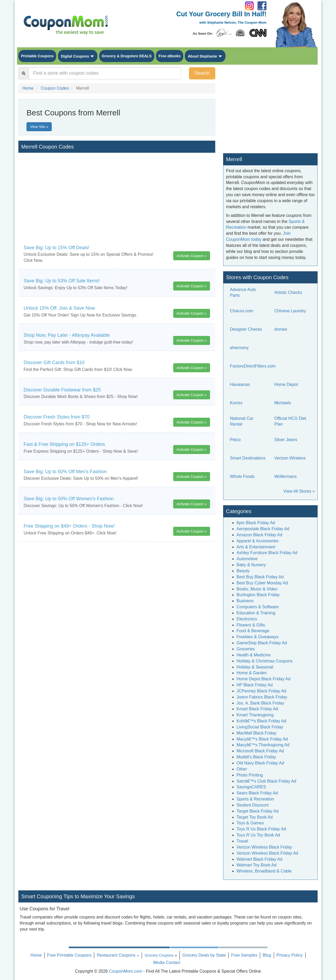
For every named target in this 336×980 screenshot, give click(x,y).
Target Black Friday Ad (258, 811)
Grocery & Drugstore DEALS (127, 56)
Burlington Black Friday (258, 595)
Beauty (243, 571)
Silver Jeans (286, 440)
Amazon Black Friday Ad (259, 535)
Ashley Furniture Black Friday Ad (267, 553)
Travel (242, 841)
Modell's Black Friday (256, 757)
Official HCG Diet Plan (290, 421)
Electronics (247, 619)
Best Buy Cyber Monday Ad (262, 583)
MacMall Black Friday (256, 733)
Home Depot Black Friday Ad (263, 679)
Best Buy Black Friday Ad (260, 577)
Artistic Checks (288, 292)
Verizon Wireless (290, 458)
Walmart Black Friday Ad (259, 859)
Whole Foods (242, 476)
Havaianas (240, 384)
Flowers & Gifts (251, 625)
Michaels (283, 403)
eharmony (239, 348)
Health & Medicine (254, 655)
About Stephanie (202, 56)
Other (242, 769)
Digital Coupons (75, 56)
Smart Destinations (248, 458)
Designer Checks (246, 329)
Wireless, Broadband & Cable (264, 871)
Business (245, 601)
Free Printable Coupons (69, 955)
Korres (236, 403)
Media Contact (167, 963)
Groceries (246, 649)
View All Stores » (299, 491)
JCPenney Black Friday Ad (261, 691)
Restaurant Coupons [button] (118, 955)
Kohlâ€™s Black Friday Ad (261, 721)
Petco (235, 440)
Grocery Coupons (159, 955)
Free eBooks (170, 56)
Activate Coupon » (192, 256)
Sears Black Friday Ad (257, 793)
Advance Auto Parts (243, 293)
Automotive (247, 559)
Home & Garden (252, 673)
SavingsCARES (251, 787)
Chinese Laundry (290, 311)
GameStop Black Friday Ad (262, 643)
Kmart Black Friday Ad (257, 709)
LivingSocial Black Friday (260, 727)
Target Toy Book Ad (255, 817)
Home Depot (286, 384)
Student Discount (253, 805)
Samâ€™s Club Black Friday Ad (266, 781)
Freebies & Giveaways (258, 637)
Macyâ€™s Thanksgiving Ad (263, 745)
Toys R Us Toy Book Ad (258, 835)
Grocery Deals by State (204, 955)
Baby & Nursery (251, 565)
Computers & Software (258, 607)
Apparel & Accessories (258, 541)
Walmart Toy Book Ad (256, 865)
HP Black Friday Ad (255, 685)
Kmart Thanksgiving (255, 715)
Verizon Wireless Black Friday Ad (267, 853)
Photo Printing (250, 775)
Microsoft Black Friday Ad (260, 751)
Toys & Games (250, 823)
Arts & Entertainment (256, 547)
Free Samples (244, 955)
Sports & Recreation (255, 799)
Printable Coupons (37, 56)
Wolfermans (285, 476)
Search (202, 73)
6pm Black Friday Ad (256, 523)
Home (36, 955)
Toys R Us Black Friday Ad (261, 829)
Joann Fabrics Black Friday (262, 697)
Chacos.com (242, 311)
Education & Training (256, 613)
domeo (281, 329)
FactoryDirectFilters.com (253, 366)
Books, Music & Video (257, 589)
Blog (267, 955)
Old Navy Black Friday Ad (260, 763)
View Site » (39, 127)
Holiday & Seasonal (255, 667)
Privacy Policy (290, 955)
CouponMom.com (125, 971)
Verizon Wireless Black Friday (264, 847)
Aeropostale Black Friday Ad (263, 529)
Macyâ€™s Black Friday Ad (262, 739)
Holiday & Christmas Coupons (264, 661)
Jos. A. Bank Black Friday (260, 703)
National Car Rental (242, 421)
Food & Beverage (253, 631)
